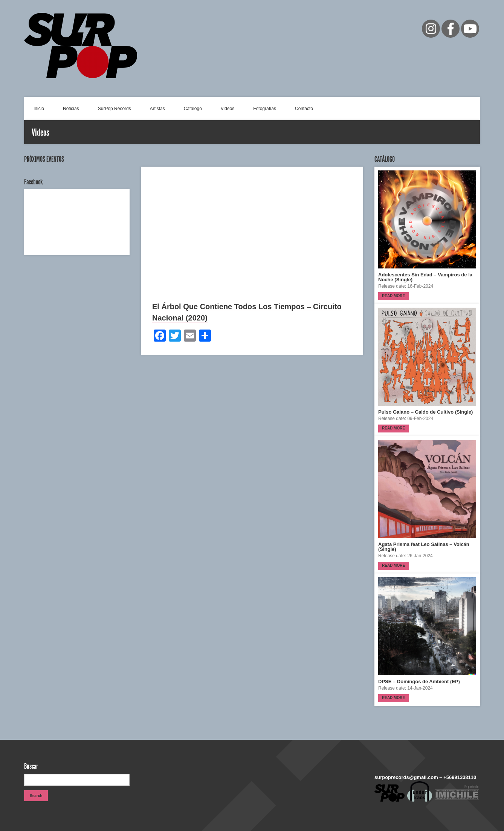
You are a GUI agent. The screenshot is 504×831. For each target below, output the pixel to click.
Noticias (71, 109)
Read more (393, 296)
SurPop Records (115, 109)
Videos (228, 109)
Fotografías (265, 109)
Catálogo (193, 109)
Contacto (304, 109)
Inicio (39, 109)
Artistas (157, 109)
